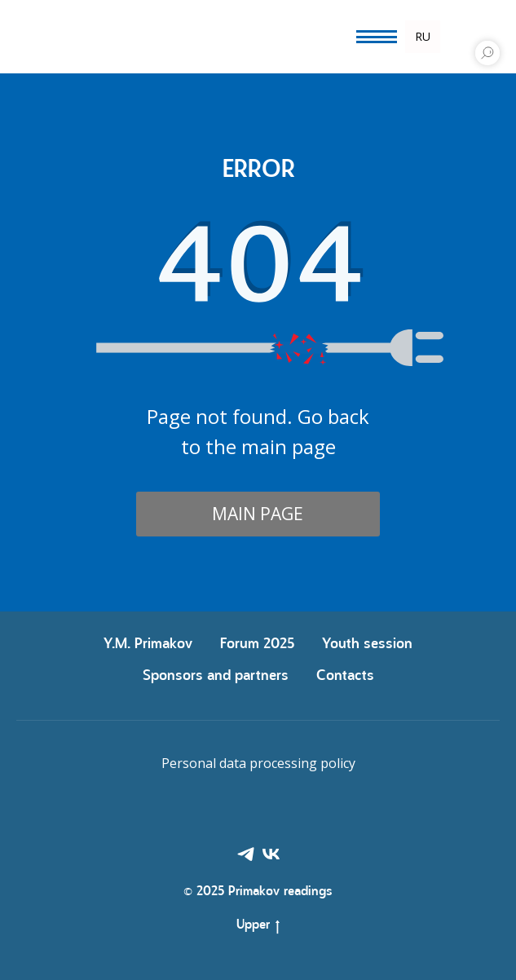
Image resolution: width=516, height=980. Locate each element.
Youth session (367, 645)
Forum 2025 (257, 645)
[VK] (271, 854)
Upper (258, 927)
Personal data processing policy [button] (258, 763)
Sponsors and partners (216, 676)
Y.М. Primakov (148, 645)
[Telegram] (246, 854)
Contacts (345, 676)
